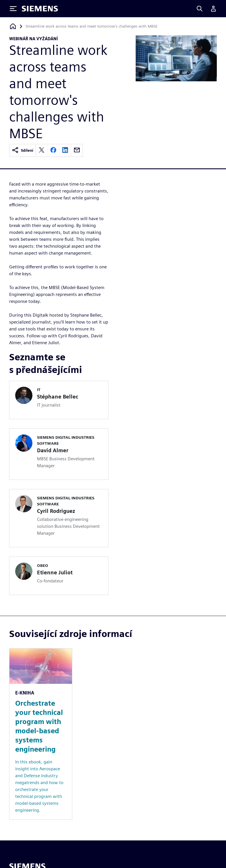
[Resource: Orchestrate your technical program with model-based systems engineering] (41, 734)
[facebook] (53, 150)
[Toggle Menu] (13, 9)
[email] (77, 150)
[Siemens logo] (40, 9)
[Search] (200, 9)
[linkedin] (65, 150)
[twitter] (42, 150)
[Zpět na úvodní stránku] (13, 26)
